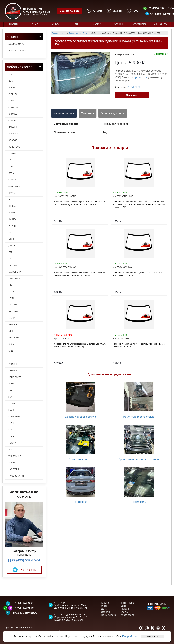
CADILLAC (13, 94)
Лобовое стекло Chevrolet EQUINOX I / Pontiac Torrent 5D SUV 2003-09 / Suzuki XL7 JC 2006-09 (80, 274)
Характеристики (64, 113)
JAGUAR (12, 246)
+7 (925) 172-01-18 (23, 608)
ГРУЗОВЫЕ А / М (16, 476)
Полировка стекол (80, 459)
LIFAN (11, 298)
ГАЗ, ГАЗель (14, 469)
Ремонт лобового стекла (139, 417)
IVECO (11, 239)
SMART (12, 410)
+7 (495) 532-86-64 (24, 560)
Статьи (125, 612)
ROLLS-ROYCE (15, 377)
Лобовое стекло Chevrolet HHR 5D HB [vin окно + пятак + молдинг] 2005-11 (139, 345)
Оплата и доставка (113, 113)
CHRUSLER (13, 114)
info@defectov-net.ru (25, 613)
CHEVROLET (14, 107)
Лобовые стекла (17, 51)
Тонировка (80, 502)
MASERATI (13, 311)
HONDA (12, 206)
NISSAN (12, 344)
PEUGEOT (13, 357)
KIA (10, 259)
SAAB (11, 390)
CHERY (11, 101)
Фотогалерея (139, 24)
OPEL (11, 351)
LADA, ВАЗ (13, 265)
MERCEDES (13, 324)
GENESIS (12, 180)
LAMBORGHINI (15, 272)
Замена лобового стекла (80, 417)
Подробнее (129, 636)
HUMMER (13, 213)
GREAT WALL (14, 186)
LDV (10, 285)
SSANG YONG (15, 417)
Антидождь (139, 502)
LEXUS (11, 292)
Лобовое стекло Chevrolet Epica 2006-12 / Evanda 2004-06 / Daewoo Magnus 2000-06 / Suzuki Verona (80, 203)
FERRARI (12, 153)
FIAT (10, 160)
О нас (35, 24)
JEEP (10, 252)
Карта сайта (127, 615)
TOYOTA (12, 443)
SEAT (11, 397)
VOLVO (12, 463)
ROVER (12, 384)
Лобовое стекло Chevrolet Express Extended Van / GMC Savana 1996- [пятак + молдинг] (80, 345)
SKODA (12, 403)
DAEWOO (13, 127)
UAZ (10, 449)
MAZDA (12, 318)
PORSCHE (13, 364)
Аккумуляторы (16, 44)
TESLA (11, 436)
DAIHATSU (13, 134)
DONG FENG (14, 147)
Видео (124, 606)
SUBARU (12, 423)
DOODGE (13, 140)
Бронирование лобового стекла (139, 459)
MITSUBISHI (14, 338)
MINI (11, 331)
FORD (11, 167)
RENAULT (13, 371)
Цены (76, 24)
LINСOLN (13, 305)
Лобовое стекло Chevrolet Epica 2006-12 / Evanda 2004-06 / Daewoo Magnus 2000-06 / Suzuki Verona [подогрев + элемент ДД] (139, 204)
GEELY (11, 173)
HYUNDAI (13, 219)
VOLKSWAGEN (15, 456)
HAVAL (11, 193)
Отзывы (118, 24)
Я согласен (153, 637)
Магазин (98, 24)
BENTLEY (12, 88)
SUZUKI (12, 430)
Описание (87, 113)
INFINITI (12, 226)
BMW (11, 81)
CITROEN (12, 120)
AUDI (11, 74)
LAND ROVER (14, 278)
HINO (11, 199)
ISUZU (11, 232)
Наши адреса (160, 24)
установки (141, 77)
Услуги (56, 24)
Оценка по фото (70, 11)
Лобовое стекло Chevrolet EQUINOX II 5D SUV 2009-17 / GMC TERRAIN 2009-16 (139, 274)
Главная (14, 24)
